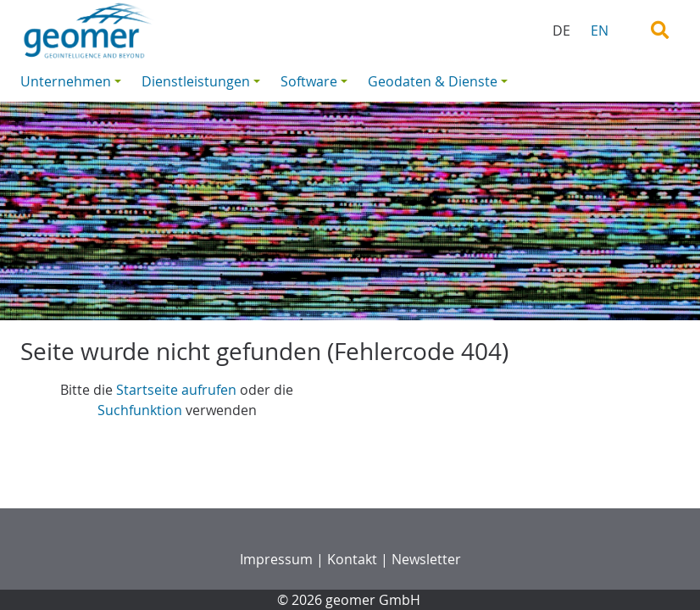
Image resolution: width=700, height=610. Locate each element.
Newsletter (426, 559)
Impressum (276, 559)
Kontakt (352, 559)
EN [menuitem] (600, 30)
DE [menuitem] (561, 30)
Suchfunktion (140, 410)
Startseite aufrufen (176, 390)
